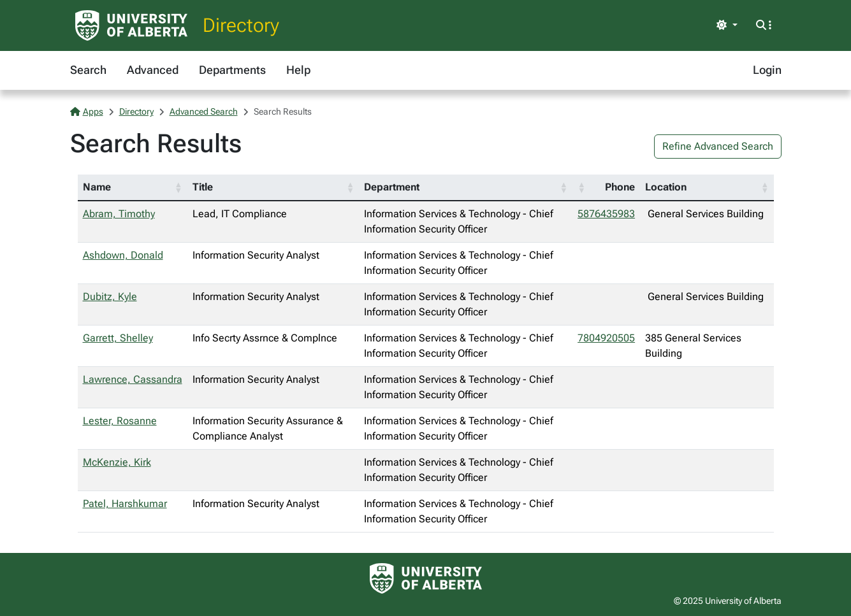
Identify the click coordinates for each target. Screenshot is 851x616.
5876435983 (606, 214)
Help (298, 70)
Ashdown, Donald (123, 255)
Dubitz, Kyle (110, 297)
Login (767, 70)
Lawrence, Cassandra (133, 379)
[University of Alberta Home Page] (131, 25)
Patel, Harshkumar (125, 504)
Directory (241, 25)
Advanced (153, 70)
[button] (178, 187)
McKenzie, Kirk (117, 462)
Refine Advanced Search (718, 146)
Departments (232, 70)
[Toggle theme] (727, 25)
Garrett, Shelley (118, 338)
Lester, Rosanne (120, 421)
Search (88, 70)
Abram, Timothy (119, 214)
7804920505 (606, 338)
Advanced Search (204, 111)
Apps (87, 111)
